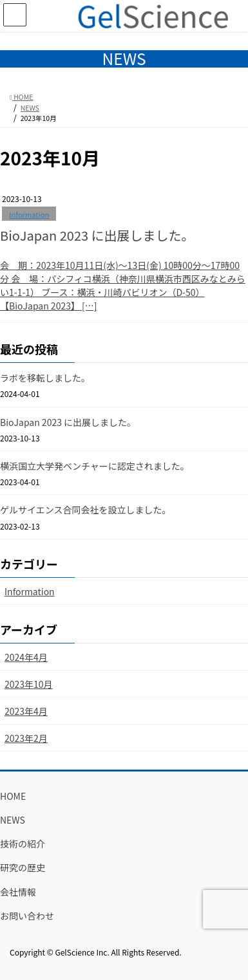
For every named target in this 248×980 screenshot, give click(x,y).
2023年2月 (26, 738)
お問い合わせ (27, 916)
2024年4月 (26, 657)
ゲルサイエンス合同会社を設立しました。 (86, 510)
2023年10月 (29, 684)
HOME (13, 796)
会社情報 (18, 892)
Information (29, 214)
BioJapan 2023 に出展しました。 (97, 235)
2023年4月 (26, 711)
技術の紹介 (23, 844)
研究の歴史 (23, 867)
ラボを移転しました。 (45, 378)
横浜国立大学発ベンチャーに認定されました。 (95, 466)
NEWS (13, 820)
